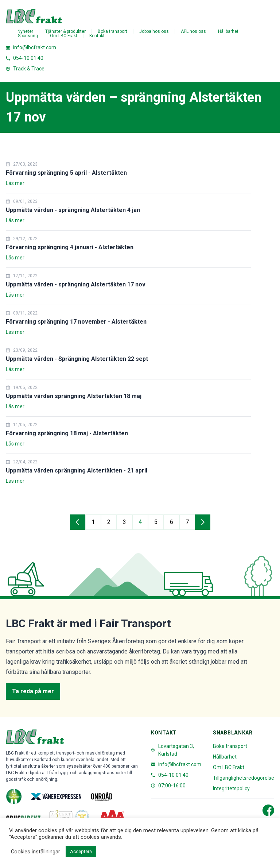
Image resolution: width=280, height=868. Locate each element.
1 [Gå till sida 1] (93, 522)
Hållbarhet (228, 31)
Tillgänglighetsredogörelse (244, 778)
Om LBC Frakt (64, 36)
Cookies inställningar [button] (36, 852)
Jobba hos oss (154, 31)
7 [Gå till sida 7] (187, 522)
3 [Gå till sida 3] (125, 522)
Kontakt (97, 36)
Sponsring (28, 36)
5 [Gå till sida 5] (156, 522)
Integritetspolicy (231, 788)
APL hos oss (193, 31)
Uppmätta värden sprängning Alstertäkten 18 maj (74, 396)
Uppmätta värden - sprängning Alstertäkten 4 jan (73, 210)
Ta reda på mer (33, 691)
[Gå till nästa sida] (203, 522)
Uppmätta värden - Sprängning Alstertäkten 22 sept (77, 359)
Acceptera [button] (81, 851)
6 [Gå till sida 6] (172, 522)
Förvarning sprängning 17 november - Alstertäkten (76, 322)
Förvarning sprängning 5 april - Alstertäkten (66, 173)
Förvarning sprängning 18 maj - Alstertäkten (67, 433)
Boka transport (112, 31)
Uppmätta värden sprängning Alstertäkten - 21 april (77, 470)
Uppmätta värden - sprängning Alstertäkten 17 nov (76, 284)
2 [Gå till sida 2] (109, 522)
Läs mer (15, 183)
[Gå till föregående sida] (78, 522)
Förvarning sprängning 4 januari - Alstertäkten (70, 247)
